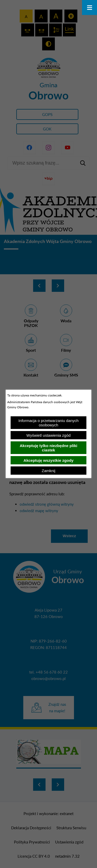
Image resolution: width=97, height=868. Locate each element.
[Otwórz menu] (89, 7)
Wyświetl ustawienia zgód (48, 435)
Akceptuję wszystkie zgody (48, 460)
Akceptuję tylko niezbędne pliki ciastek (48, 448)
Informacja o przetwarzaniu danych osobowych (48, 423)
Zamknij (48, 471)
